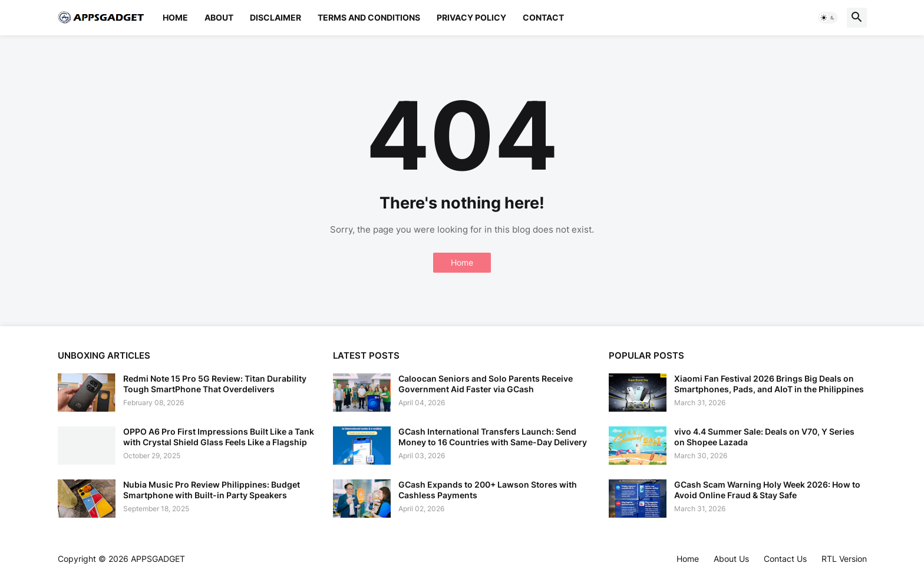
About (219, 17)
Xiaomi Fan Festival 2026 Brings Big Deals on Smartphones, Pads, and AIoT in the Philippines (769, 384)
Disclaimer (275, 17)
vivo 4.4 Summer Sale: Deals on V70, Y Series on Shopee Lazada (764, 437)
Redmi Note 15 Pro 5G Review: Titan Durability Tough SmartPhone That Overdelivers (215, 384)
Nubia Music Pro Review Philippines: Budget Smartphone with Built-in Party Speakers (212, 490)
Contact (543, 17)
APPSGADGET (158, 559)
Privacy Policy (471, 17)
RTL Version (844, 559)
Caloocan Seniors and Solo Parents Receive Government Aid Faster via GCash (486, 384)
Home (175, 17)
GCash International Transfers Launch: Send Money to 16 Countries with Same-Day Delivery (493, 437)
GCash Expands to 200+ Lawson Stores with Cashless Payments (488, 490)
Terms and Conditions (369, 17)
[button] (828, 18)
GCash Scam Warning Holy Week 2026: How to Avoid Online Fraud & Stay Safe (767, 490)
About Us (731, 559)
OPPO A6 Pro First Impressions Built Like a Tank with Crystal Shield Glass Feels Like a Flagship (219, 437)
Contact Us (785, 559)
